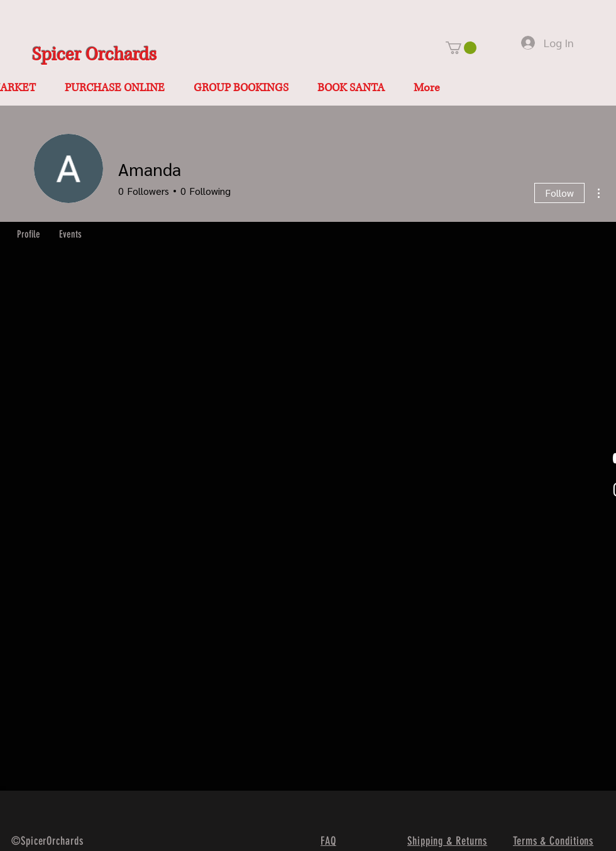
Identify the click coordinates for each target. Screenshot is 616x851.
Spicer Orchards (94, 55)
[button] (461, 48)
